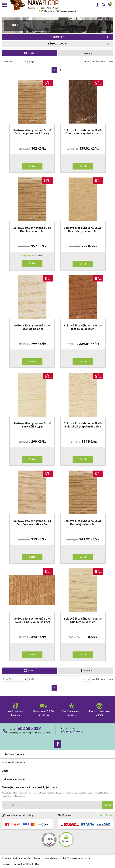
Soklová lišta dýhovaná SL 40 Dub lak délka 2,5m (32, 230)
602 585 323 (29, 728)
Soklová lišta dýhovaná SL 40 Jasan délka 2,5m (32, 327)
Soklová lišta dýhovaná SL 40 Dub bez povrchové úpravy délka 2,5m (32, 132)
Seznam (86, 53)
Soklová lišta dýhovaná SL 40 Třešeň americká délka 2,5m (32, 620)
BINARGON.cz (33, 864)
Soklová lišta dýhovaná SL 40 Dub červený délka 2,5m (32, 523)
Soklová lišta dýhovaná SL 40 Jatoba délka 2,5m (83, 327)
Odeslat (108, 805)
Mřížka (29, 53)
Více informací (107, 815)
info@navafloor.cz (72, 732)
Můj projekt (46, 11)
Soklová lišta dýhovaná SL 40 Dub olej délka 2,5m (83, 523)
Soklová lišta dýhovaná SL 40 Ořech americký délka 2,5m (83, 132)
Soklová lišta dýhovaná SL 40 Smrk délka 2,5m (32, 425)
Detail (32, 166)
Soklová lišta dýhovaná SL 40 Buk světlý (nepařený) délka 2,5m (83, 425)
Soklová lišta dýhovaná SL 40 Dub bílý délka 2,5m (83, 620)
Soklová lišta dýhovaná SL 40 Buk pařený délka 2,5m (83, 230)
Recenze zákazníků (66, 11)
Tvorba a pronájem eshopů (14, 864)
